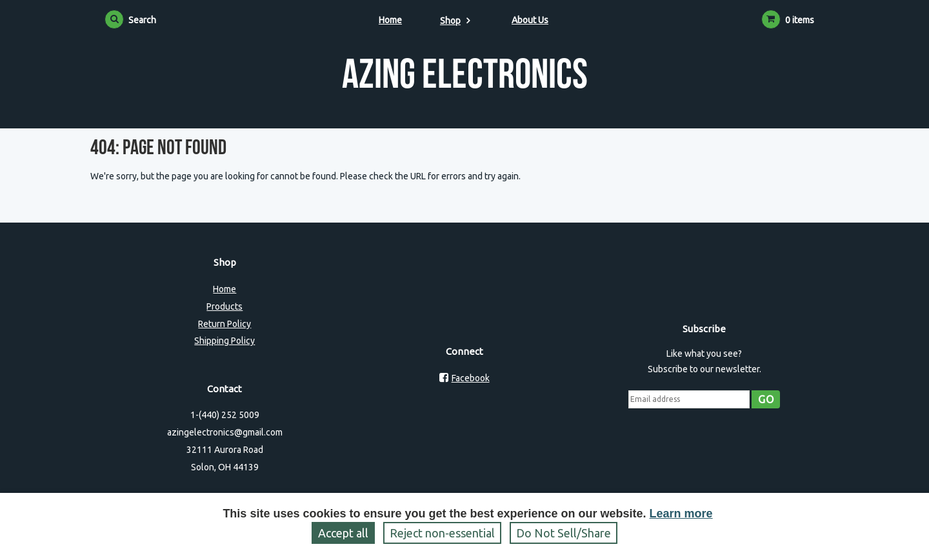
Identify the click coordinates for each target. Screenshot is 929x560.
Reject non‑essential (442, 533)
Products (225, 306)
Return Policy (225, 324)
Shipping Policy (225, 341)
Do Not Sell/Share (564, 533)
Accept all (343, 533)
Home (390, 20)
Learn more (681, 514)
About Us (530, 20)
